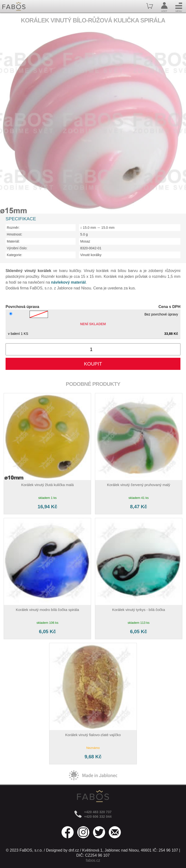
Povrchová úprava (22, 307)
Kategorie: (15, 255)
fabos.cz (93, 860)
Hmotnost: (15, 234)
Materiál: (13, 241)
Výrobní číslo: (17, 248)
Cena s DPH (169, 307)
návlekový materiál (68, 282)
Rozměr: (13, 228)
